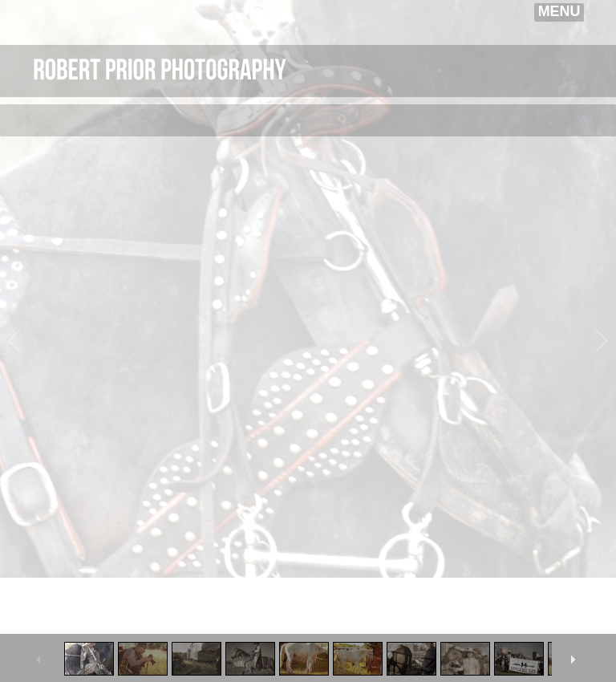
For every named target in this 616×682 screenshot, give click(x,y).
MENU (559, 11)
